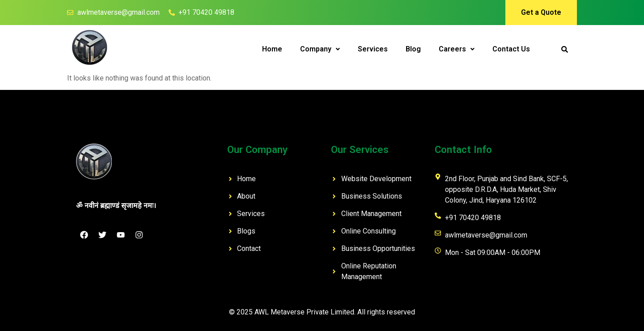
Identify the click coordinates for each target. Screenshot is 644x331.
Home (272, 49)
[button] (320, 49)
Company (320, 49)
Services (373, 49)
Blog (413, 49)
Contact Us (511, 49)
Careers (457, 49)
